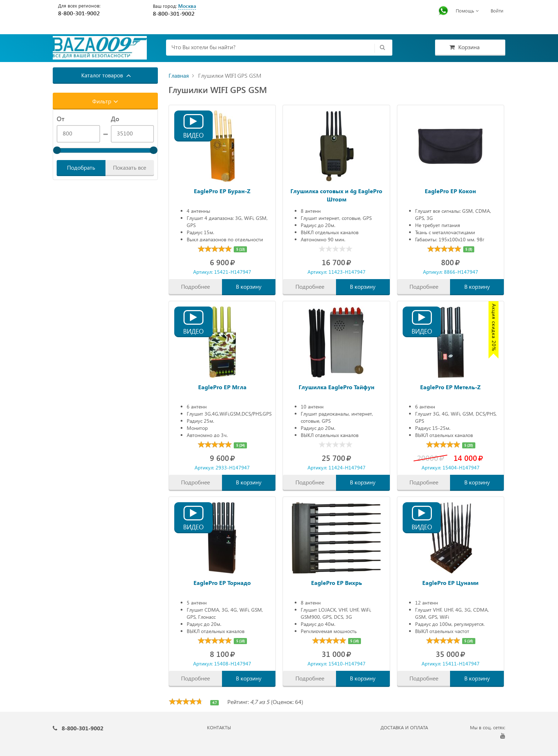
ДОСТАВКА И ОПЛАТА (404, 727)
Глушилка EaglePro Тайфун (337, 387)
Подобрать (81, 167)
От (61, 119)
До (115, 119)
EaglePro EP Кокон (450, 191)
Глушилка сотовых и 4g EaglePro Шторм (336, 194)
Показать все (130, 167)
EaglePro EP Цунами (450, 583)
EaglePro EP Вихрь (337, 583)
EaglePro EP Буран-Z (222, 191)
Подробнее (195, 286)
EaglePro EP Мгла (222, 387)
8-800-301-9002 (79, 13)
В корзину (249, 286)
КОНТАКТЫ (219, 727)
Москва (187, 6)
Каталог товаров (106, 75)
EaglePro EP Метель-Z (450, 387)
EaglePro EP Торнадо (222, 583)
